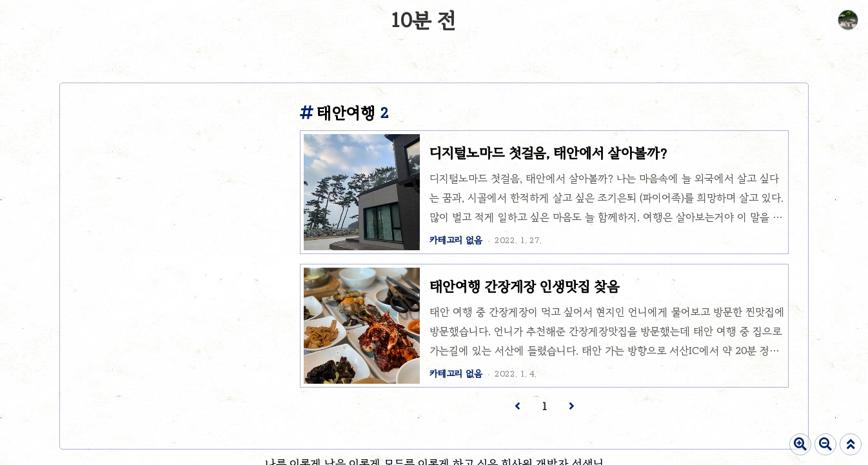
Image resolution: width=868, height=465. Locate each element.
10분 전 (423, 20)
